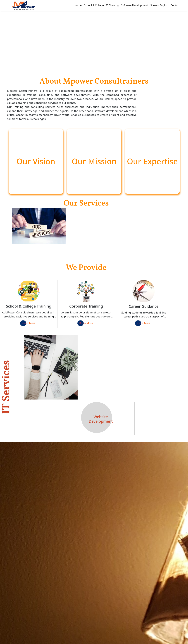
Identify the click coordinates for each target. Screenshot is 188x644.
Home (78, 5)
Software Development (135, 5)
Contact (175, 5)
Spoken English (159, 5)
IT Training (112, 5)
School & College (94, 5)
